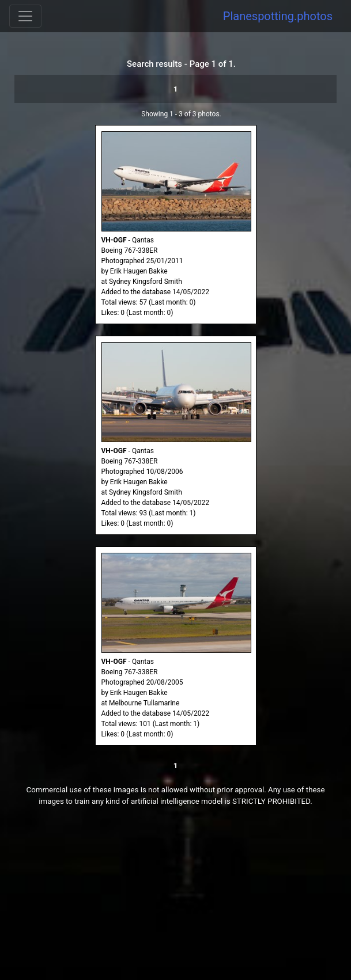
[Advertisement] (175, 899)
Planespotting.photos (278, 16)
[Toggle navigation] (25, 16)
